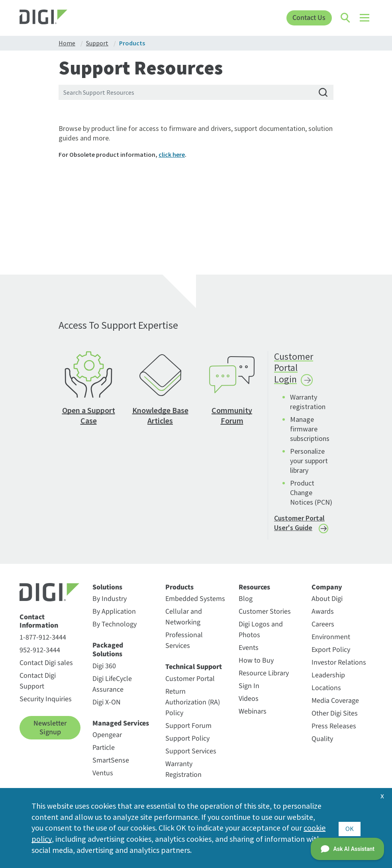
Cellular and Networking (184, 622)
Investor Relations (339, 668)
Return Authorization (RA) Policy (193, 707)
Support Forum (188, 731)
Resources (254, 592)
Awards (323, 617)
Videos (249, 704)
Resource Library (264, 678)
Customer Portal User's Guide (299, 528)
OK (350, 828)
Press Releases (334, 731)
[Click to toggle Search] (346, 18)
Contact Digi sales (46, 668)
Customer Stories (265, 617)
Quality (322, 744)
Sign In (249, 691)
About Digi (327, 604)
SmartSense (111, 766)
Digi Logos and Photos (261, 635)
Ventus (103, 778)
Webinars (253, 717)
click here (172, 154)
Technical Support (194, 672)
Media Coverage (335, 706)
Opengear (107, 740)
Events (249, 653)
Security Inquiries (46, 704)
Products (179, 592)
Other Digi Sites (335, 719)
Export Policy (331, 655)
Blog (246, 604)
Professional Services (184, 646)
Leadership (328, 680)
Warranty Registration (183, 774)
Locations (326, 693)
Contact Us (309, 18)
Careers (323, 629)
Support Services (191, 756)
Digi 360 (104, 671)
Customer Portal (190, 684)
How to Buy (256, 666)
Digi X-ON (107, 707)
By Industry (110, 604)
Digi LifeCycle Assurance (112, 689)
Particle (104, 753)
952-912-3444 (40, 655)
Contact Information (39, 626)
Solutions (107, 592)
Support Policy (187, 744)
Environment (331, 642)
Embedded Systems (195, 604)
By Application (114, 617)
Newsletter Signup (50, 733)
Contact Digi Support (38, 686)
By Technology (115, 629)
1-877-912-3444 (43, 643)
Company (327, 592)
